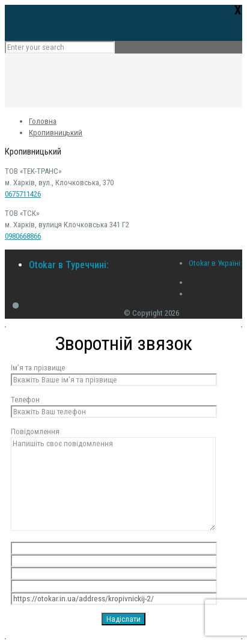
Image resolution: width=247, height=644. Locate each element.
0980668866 (23, 236)
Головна (43, 121)
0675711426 (23, 194)
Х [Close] (238, 10)
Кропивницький (56, 133)
